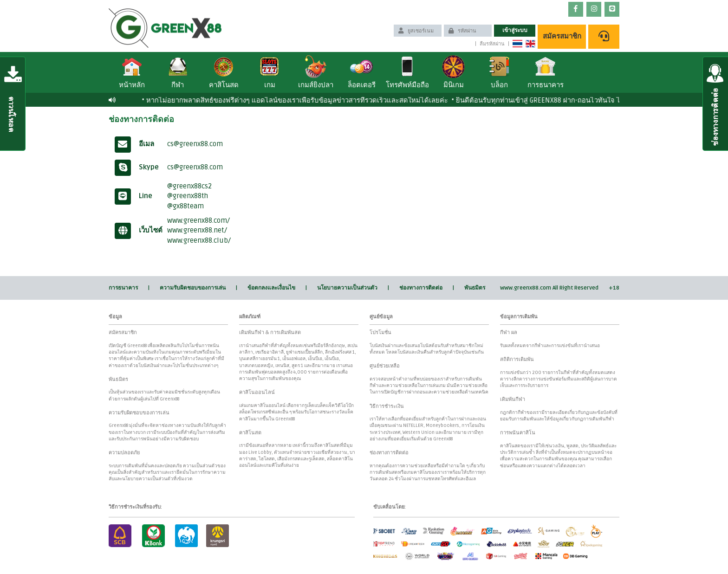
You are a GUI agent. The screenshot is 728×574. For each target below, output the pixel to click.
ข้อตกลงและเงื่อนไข (271, 288)
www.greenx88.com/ (198, 220)
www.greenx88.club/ (199, 240)
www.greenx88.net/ (197, 230)
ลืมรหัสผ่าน (492, 44)
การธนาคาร (123, 288)
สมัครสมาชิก (562, 36)
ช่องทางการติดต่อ (421, 288)
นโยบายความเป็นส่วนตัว (347, 288)
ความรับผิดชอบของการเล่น (193, 288)
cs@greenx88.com (195, 144)
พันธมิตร (475, 288)
